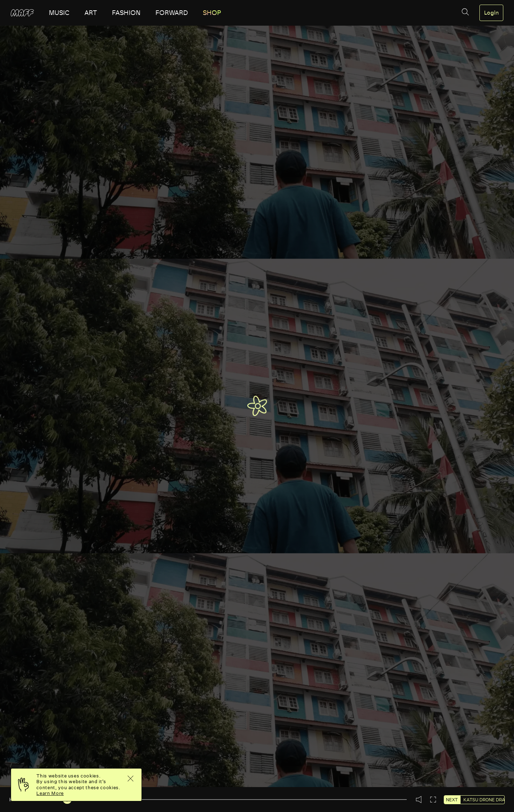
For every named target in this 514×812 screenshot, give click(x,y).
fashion (126, 13)
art (91, 13)
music (59, 13)
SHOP (212, 13)
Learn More (50, 793)
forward (172, 13)
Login (491, 13)
